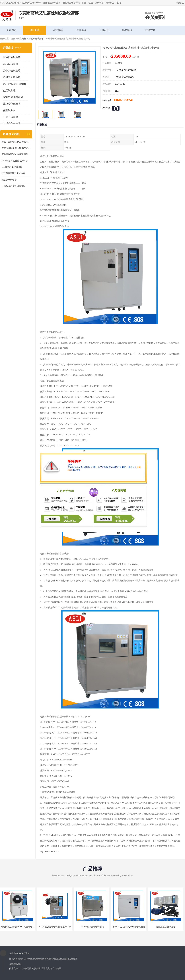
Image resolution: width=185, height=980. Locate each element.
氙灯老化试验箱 (12, 77)
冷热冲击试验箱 (36, 39)
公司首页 (12, 30)
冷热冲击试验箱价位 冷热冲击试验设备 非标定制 (16, 142)
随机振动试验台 (9, 180)
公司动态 (104, 30)
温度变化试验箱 (12, 104)
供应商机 (35, 30)
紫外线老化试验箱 (13, 97)
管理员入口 (47, 969)
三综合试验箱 (11, 117)
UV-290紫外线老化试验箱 (92, 927)
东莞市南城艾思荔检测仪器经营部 (62, 959)
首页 (13, 39)
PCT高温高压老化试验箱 (13, 173)
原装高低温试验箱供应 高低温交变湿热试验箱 (16, 154)
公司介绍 (81, 30)
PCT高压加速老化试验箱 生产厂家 (55, 927)
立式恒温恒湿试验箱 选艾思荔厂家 (16, 148)
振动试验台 (9, 110)
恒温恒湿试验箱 (12, 57)
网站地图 (57, 969)
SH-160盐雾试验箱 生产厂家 (15, 161)
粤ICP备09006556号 (38, 959)
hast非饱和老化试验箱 (12, 167)
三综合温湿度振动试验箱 (13, 186)
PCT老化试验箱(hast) (14, 84)
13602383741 (123, 100)
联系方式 (150, 30)
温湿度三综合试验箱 (166, 927)
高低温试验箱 (11, 64)
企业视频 (58, 30)
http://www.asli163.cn (50, 851)
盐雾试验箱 (9, 90)
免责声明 (36, 969)
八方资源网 (26, 969)
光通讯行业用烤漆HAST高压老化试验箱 (20, 927)
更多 (29, 134)
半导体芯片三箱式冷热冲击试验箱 (129, 927)
